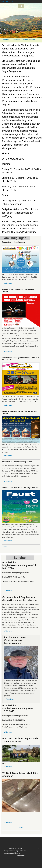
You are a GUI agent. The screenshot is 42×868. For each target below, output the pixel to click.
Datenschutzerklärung (12, 853)
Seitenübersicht (29, 40)
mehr (5, 546)
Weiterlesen (8, 283)
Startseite (16, 40)
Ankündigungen (15, 238)
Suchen (6, 40)
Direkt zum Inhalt (6, 1)
